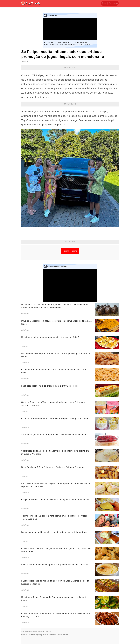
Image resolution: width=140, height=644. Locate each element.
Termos (45, 635)
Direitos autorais (62, 635)
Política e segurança (36, 635)
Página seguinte (70, 251)
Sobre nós (25, 635)
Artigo (104, 3)
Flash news (113, 3)
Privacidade (52, 635)
